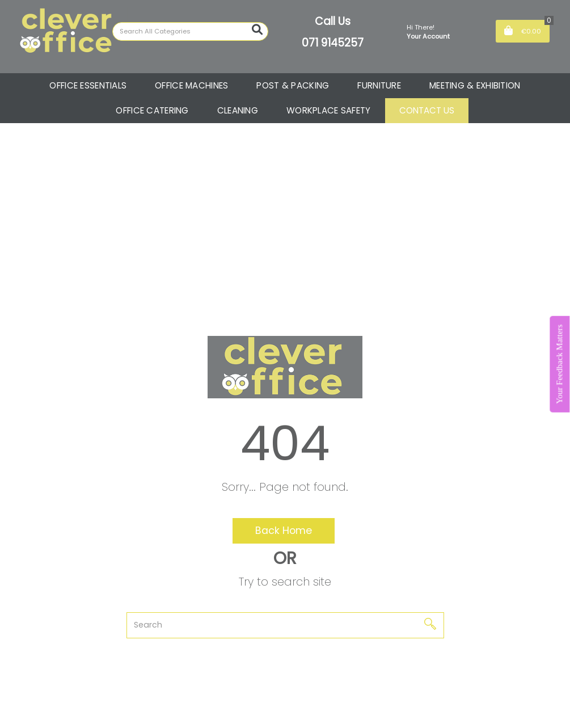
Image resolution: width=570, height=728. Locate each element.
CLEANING (238, 110)
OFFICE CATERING (152, 110)
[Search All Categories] (190, 31)
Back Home (284, 531)
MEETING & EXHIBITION (475, 85)
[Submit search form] (257, 30)
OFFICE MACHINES (191, 85)
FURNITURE (379, 85)
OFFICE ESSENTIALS (88, 85)
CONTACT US (427, 110)
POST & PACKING (293, 85)
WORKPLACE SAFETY (329, 110)
